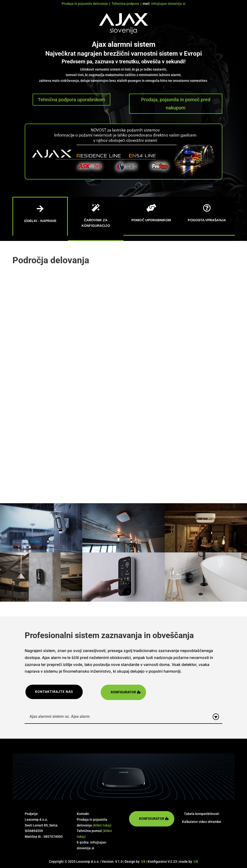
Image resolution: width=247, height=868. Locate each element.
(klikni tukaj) (102, 825)
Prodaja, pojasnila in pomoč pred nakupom (176, 104)
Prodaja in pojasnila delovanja (85, 4)
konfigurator (123, 692)
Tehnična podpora (125, 4)
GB (143, 862)
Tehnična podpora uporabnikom (71, 100)
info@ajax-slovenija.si (168, 4)
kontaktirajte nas (54, 692)
